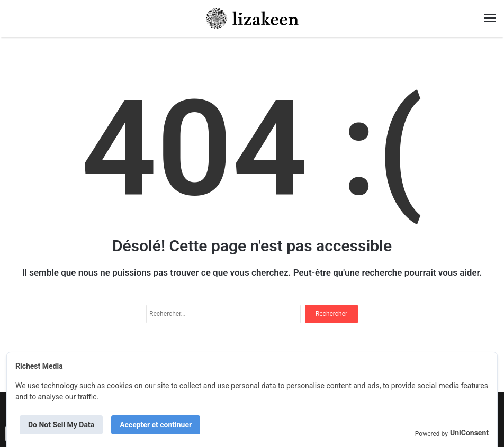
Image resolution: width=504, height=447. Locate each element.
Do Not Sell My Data (61, 425)
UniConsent (469, 433)
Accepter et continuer (156, 425)
